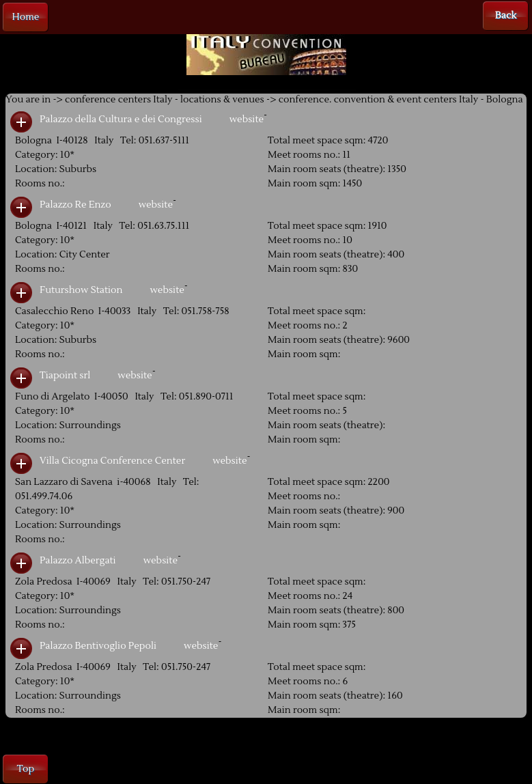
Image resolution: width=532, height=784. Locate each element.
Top (26, 769)
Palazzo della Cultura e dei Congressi (121, 120)
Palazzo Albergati (78, 561)
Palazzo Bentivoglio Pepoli (98, 646)
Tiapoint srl (65, 376)
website (247, 120)
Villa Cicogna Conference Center (112, 461)
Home (26, 17)
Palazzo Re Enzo (75, 205)
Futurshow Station (81, 290)
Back (506, 16)
